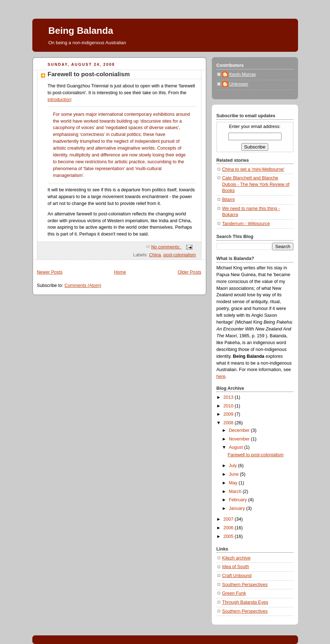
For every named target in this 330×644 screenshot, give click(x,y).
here (221, 376)
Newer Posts (50, 272)
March (236, 492)
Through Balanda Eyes (245, 602)
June (234, 474)
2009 (229, 414)
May (234, 483)
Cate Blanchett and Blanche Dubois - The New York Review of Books (256, 184)
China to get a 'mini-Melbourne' (254, 169)
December (240, 430)
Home (120, 272)
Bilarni (229, 200)
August (236, 447)
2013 (229, 397)
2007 (229, 519)
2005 (229, 536)
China (155, 255)
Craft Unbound (237, 576)
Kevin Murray (243, 74)
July (233, 466)
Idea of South (236, 567)
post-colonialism (180, 255)
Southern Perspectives (245, 585)
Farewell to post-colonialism (89, 74)
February (238, 500)
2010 (229, 406)
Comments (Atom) (83, 286)
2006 (229, 528)
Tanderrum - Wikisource (246, 224)
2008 (229, 423)
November (240, 439)
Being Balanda (81, 31)
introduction (59, 100)
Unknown (239, 84)
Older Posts (190, 272)
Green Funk (234, 593)
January (237, 508)
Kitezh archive (236, 558)
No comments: (166, 247)
